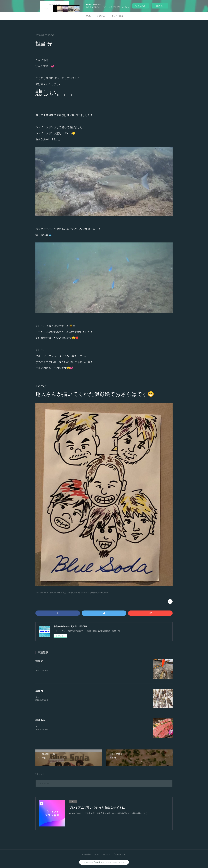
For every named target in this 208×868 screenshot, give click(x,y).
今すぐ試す (140, 6)
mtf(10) (101, 593)
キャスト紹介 (117, 16)
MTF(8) (57, 593)
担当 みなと (41, 720)
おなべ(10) (85, 593)
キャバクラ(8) (40, 593)
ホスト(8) (50, 593)
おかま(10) (93, 593)
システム (101, 16)
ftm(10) (107, 593)
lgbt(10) (77, 593)
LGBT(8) (70, 593)
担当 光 (39, 661)
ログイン (160, 6)
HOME (88, 16)
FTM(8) (63, 593)
